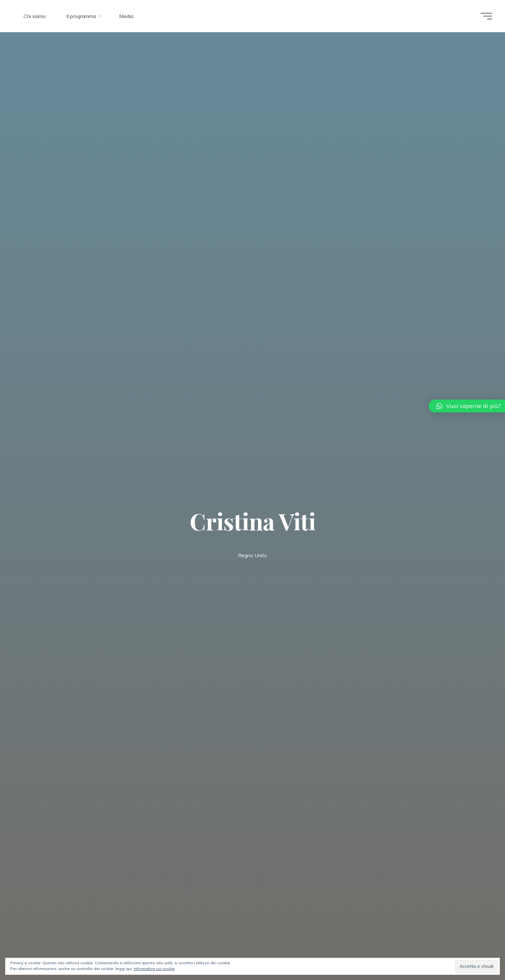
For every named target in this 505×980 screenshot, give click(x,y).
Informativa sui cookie (154, 969)
